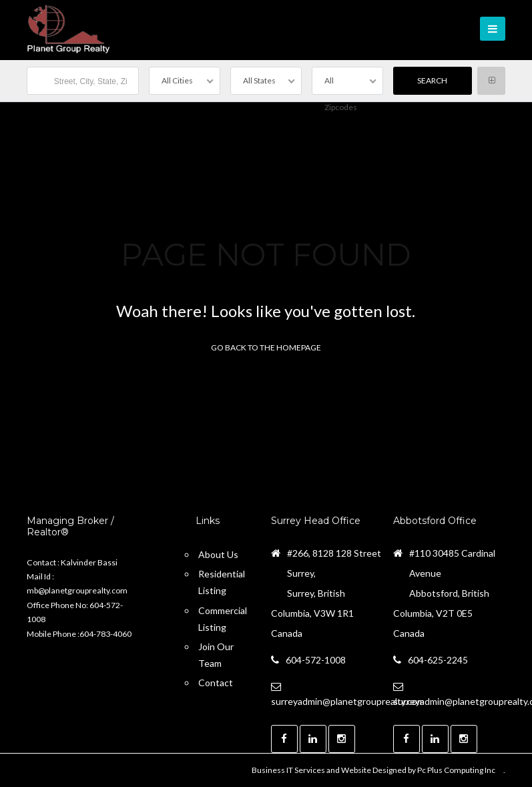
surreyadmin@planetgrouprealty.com (348, 701)
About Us (218, 554)
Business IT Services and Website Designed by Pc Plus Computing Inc (373, 770)
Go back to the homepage (266, 347)
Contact (216, 683)
